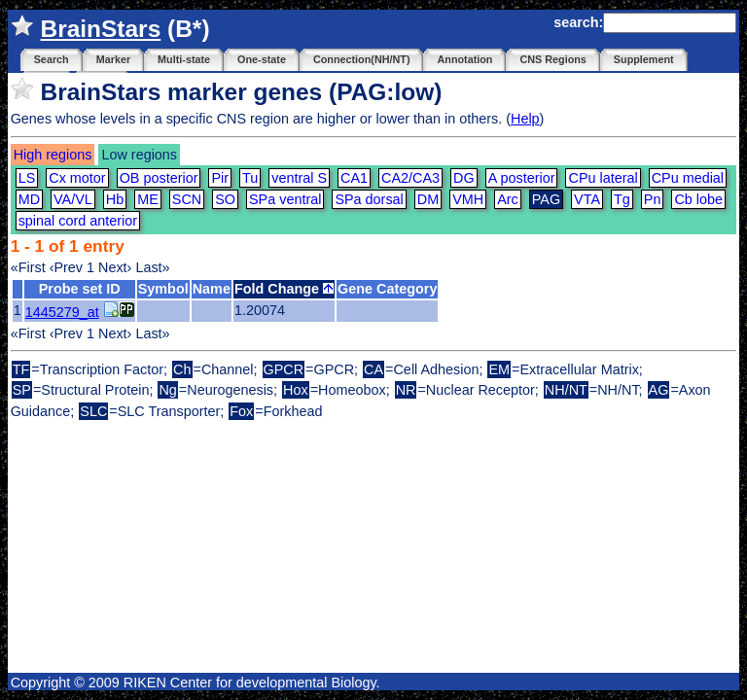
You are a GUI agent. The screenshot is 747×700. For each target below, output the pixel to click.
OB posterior (159, 178)
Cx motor (77, 178)
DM (428, 199)
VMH (468, 199)
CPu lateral (603, 178)
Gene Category (387, 289)
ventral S (299, 178)
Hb (115, 199)
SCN (187, 199)
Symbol (163, 289)
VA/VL (73, 199)
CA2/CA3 (410, 178)
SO (225, 199)
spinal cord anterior (78, 221)
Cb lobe (698, 199)
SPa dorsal (369, 199)
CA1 (354, 178)
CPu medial (688, 178)
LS (27, 178)
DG (464, 178)
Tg (622, 199)
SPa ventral (285, 199)
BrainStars (100, 29)
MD (29, 199)
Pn (653, 199)
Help (525, 119)
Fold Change (284, 289)
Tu (250, 178)
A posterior (522, 178)
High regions (53, 155)
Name (212, 289)
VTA (587, 199)
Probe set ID (80, 289)
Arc (508, 199)
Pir (220, 178)
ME (148, 199)
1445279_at (62, 312)
